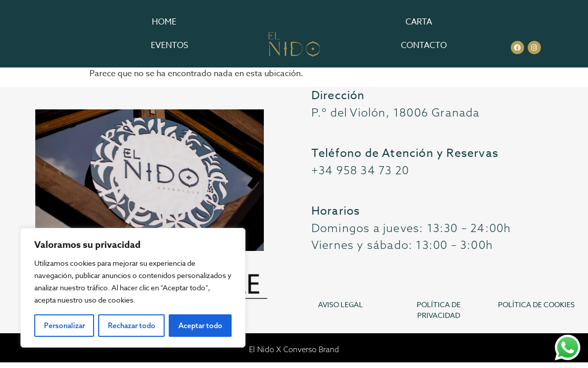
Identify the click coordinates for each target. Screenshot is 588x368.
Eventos (169, 45)
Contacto (424, 45)
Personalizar (64, 326)
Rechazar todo (132, 326)
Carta (419, 22)
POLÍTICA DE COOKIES (536, 304)
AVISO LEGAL (341, 304)
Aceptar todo (200, 326)
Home (164, 22)
